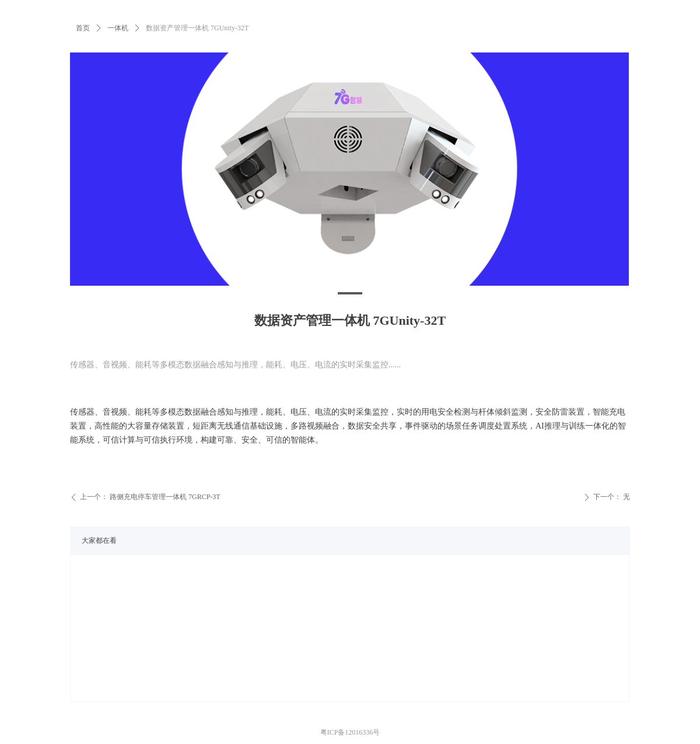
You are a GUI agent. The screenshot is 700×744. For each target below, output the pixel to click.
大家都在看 (99, 541)
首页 (83, 28)
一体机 (118, 28)
